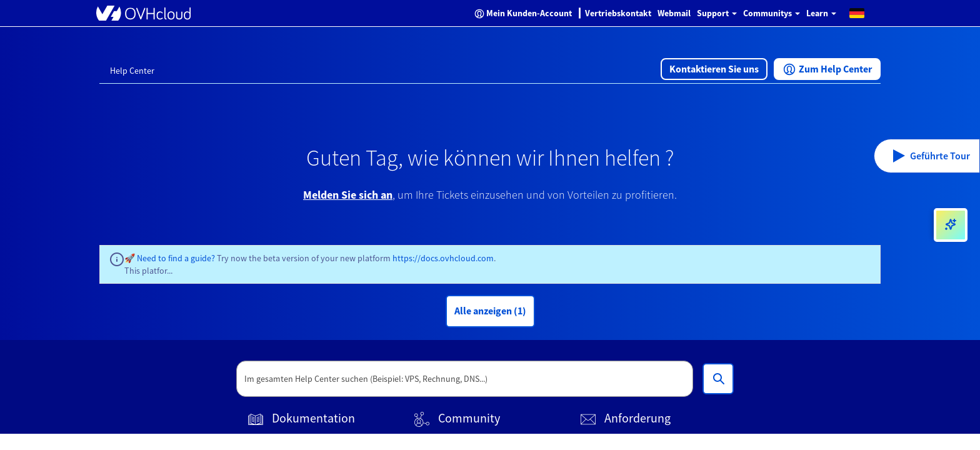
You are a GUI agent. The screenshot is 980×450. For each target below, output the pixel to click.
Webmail (674, 13)
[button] (857, 12)
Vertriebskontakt (618, 13)
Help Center (132, 71)
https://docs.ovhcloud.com (443, 258)
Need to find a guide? (177, 258)
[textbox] (465, 379)
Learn (821, 13)
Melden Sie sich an (348, 195)
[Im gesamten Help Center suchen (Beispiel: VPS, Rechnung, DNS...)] (718, 379)
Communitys (772, 13)
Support (717, 13)
